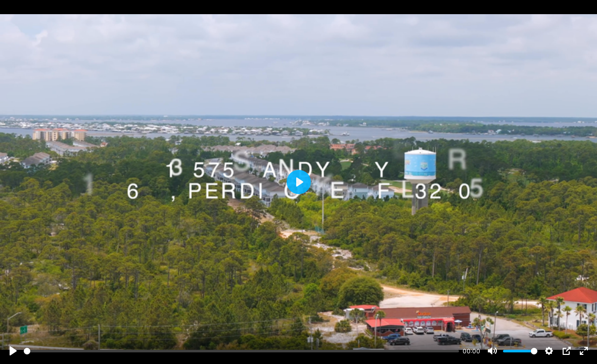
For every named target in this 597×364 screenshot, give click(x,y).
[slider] (241, 351)
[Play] (13, 351)
